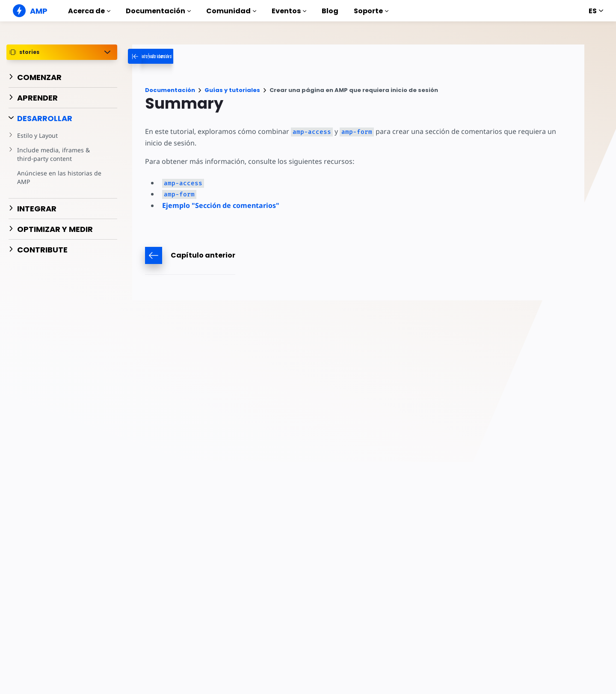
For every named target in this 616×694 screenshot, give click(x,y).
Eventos (289, 11)
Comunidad (231, 11)
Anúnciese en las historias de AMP (58, 177)
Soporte (371, 11)
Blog (330, 11)
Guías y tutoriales (232, 90)
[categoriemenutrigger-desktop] (184, 56)
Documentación (158, 11)
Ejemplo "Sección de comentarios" (221, 205)
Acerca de (89, 11)
